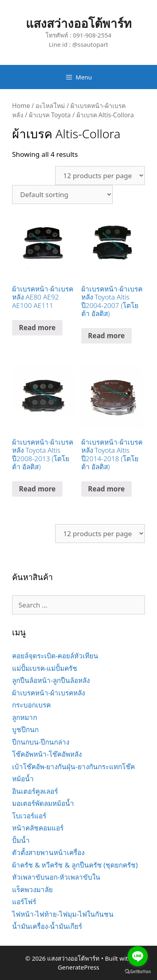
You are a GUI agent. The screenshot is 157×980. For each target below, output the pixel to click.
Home (21, 106)
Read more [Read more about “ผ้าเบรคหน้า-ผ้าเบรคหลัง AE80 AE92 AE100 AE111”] (37, 328)
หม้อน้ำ (23, 779)
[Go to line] (138, 956)
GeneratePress (78, 967)
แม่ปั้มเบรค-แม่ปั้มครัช (45, 668)
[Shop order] (62, 195)
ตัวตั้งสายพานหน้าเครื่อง (48, 852)
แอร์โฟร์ (24, 902)
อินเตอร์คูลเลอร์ (35, 791)
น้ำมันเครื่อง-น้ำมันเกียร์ (47, 926)
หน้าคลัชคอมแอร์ (38, 828)
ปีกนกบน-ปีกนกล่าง (41, 742)
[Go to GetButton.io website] (138, 972)
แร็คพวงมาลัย (32, 889)
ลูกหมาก (25, 717)
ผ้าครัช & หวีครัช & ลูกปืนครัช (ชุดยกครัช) (75, 865)
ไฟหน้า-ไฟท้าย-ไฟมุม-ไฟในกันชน (63, 914)
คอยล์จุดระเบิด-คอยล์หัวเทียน (55, 656)
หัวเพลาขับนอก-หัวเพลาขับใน (56, 877)
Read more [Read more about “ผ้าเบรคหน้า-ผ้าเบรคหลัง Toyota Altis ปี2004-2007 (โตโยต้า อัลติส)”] (106, 336)
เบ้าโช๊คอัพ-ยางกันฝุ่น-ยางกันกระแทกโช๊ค (73, 767)
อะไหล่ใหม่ (50, 106)
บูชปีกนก (25, 729)
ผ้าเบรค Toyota (50, 115)
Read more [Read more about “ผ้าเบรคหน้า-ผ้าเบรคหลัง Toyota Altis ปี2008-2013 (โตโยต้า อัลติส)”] (37, 489)
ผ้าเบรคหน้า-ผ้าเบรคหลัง (49, 693)
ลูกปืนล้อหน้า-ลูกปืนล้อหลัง (51, 680)
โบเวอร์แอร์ (29, 816)
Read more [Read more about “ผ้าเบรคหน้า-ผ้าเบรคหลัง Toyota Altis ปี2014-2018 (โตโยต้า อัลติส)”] (106, 489)
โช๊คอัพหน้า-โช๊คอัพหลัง (47, 754)
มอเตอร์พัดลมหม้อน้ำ (43, 803)
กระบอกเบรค (31, 705)
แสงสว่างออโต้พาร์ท (79, 23)
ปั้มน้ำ (21, 840)
